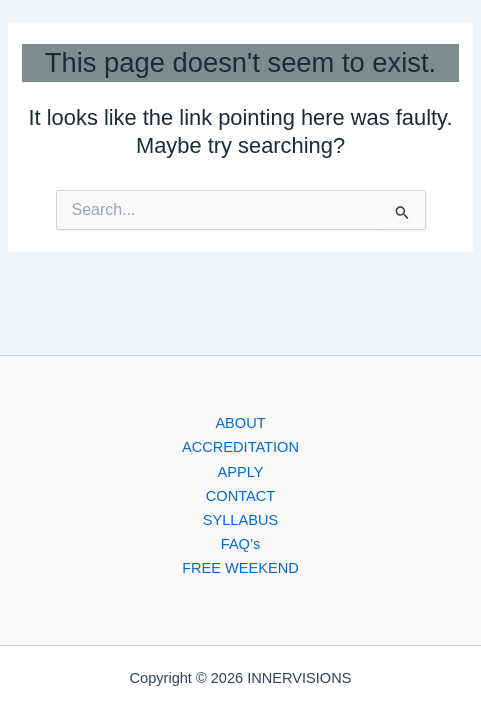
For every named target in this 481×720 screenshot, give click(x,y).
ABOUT (240, 423)
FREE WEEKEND (240, 568)
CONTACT (240, 496)
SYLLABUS (240, 520)
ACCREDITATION (240, 447)
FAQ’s (240, 544)
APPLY (241, 472)
